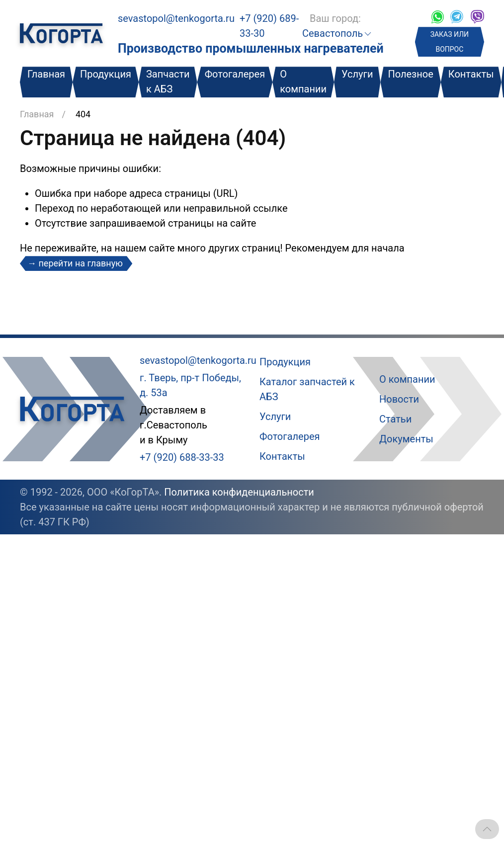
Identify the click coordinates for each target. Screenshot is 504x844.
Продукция (106, 74)
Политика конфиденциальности (239, 492)
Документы (406, 439)
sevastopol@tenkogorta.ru (176, 18)
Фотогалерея (235, 74)
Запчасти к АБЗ (168, 82)
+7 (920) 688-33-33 (182, 457)
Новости (399, 399)
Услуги (357, 74)
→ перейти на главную (76, 263)
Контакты (471, 74)
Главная (46, 74)
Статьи (395, 419)
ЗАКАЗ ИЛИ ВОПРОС (450, 42)
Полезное (410, 74)
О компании (303, 82)
